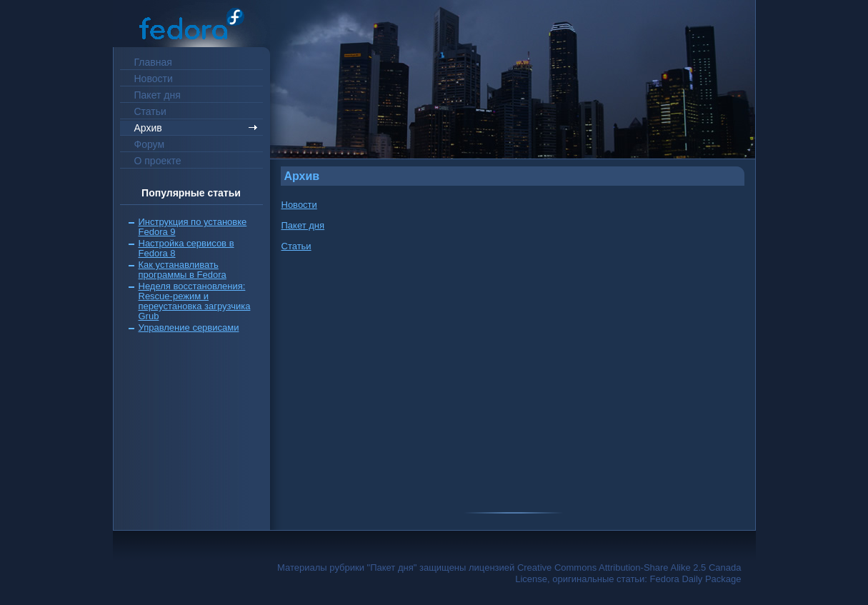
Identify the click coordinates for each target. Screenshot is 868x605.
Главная (153, 62)
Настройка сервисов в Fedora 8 (186, 248)
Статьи (150, 111)
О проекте (158, 161)
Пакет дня (158, 95)
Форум (150, 144)
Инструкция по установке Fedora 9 (193, 227)
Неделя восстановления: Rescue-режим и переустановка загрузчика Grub (195, 301)
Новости (154, 79)
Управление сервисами (189, 327)
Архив (148, 128)
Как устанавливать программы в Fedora (183, 270)
